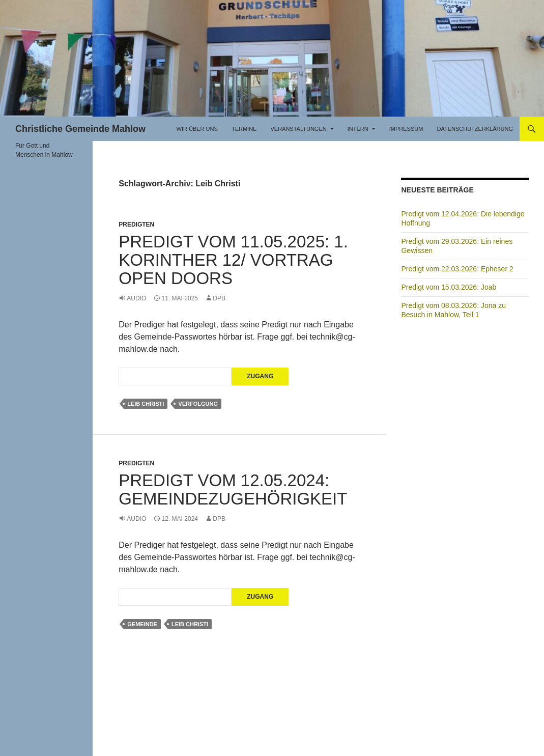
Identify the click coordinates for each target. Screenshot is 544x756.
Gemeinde (142, 624)
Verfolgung (198, 404)
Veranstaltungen (298, 129)
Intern (358, 129)
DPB (219, 298)
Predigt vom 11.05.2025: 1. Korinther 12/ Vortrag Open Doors (233, 260)
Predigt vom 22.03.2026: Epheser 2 (457, 269)
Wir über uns (197, 129)
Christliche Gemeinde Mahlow (80, 129)
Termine (244, 129)
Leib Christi (146, 404)
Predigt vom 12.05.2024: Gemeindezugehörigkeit (233, 489)
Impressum (406, 129)
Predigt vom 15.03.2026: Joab (449, 287)
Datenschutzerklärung (475, 129)
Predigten (136, 225)
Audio (136, 298)
